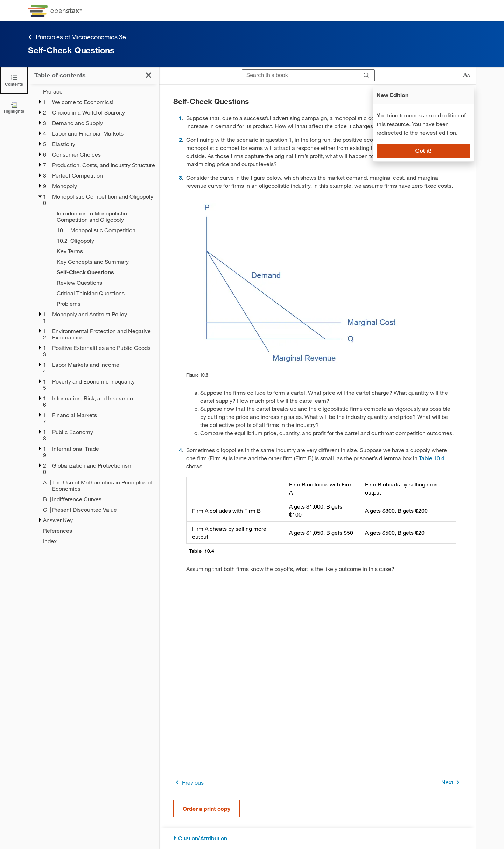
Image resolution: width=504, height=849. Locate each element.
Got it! (423, 151)
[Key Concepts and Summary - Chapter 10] (103, 262)
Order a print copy (206, 809)
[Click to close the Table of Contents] (14, 80)
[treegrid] (94, 316)
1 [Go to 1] (180, 118)
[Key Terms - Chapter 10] (103, 251)
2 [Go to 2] (180, 140)
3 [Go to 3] (180, 177)
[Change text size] (467, 75)
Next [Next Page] (452, 782)
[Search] (367, 75)
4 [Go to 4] (180, 450)
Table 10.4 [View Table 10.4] (432, 458)
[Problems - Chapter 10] (103, 304)
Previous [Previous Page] (188, 782)
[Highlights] (14, 107)
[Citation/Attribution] (318, 838)
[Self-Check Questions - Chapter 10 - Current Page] (103, 272)
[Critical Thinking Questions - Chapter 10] (103, 293)
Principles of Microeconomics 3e (77, 37)
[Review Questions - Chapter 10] (103, 283)
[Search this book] (300, 75)
